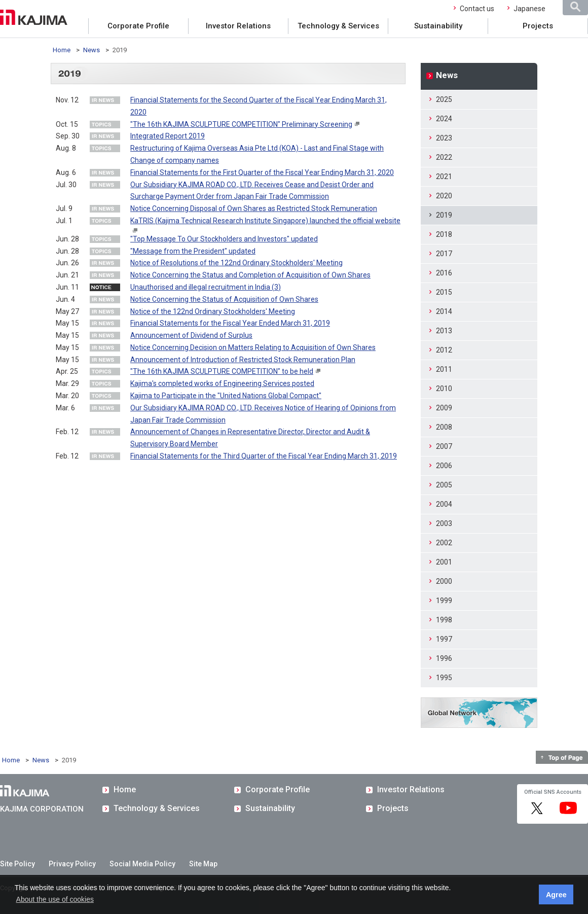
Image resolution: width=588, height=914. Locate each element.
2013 (444, 331)
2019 (444, 215)
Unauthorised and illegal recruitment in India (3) (206, 287)
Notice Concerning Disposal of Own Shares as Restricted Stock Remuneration (254, 208)
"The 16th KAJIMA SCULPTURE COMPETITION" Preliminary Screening (241, 124)
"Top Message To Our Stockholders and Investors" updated (224, 239)
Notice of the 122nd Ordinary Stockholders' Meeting (213, 311)
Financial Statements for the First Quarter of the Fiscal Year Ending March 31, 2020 (262, 172)
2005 (444, 485)
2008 (444, 427)
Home (62, 50)
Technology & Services (338, 26)
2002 (444, 543)
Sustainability (438, 26)
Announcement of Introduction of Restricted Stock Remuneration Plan (243, 360)
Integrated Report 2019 (168, 136)
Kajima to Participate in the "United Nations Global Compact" (226, 396)
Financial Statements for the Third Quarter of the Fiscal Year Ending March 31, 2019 (264, 456)
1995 (444, 678)
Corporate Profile (138, 26)
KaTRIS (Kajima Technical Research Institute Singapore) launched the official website (265, 221)
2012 (444, 350)
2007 (444, 446)
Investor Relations (238, 26)
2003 (444, 523)
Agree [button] (556, 895)
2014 (444, 311)
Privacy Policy (72, 864)
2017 (444, 254)
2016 (444, 273)
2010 (444, 389)
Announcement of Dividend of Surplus (191, 335)
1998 (444, 620)
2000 (444, 581)
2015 (444, 292)
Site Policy (17, 864)
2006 (444, 466)
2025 (444, 99)
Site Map (203, 864)
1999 (444, 601)
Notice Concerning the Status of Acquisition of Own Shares (224, 299)
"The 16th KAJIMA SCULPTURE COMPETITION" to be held (222, 371)
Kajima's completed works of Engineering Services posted (222, 383)
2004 (444, 504)
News (91, 50)
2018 (444, 234)
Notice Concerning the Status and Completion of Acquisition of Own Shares (250, 275)
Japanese (529, 9)
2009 (444, 408)
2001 (444, 562)
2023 (444, 138)
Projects (538, 26)
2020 (444, 196)
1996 (444, 658)
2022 (444, 157)
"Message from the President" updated (193, 251)
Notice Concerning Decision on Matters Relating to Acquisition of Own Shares (253, 347)
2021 (444, 177)
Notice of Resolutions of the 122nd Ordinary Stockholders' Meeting (236, 263)
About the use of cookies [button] (55, 899)
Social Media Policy (142, 864)
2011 (444, 369)
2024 (444, 119)
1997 (444, 639)
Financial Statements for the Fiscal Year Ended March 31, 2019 (230, 323)
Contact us (477, 9)
